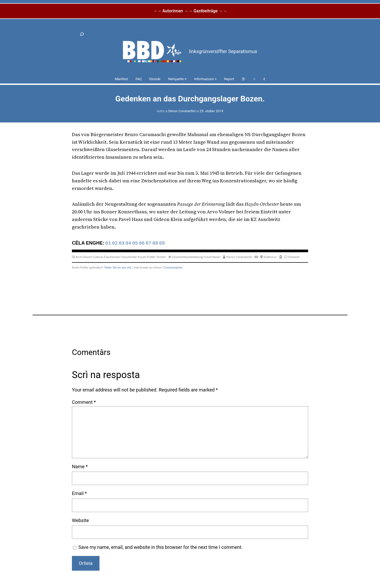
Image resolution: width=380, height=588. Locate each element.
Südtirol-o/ (270, 257)
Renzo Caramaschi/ (239, 257)
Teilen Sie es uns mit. (118, 267)
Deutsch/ (294, 257)
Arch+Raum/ (84, 257)
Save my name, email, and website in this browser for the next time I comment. (161, 547)
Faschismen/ (112, 257)
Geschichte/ (129, 257)
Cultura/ (98, 257)
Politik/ (151, 257)
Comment (84, 402)
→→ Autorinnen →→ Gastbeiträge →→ (190, 11)
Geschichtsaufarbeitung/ (188, 257)
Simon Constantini (182, 111)
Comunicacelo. (173, 267)
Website (80, 520)
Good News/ (213, 257)
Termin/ (161, 257)
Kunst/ (142, 257)
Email (79, 493)
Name (80, 466)
